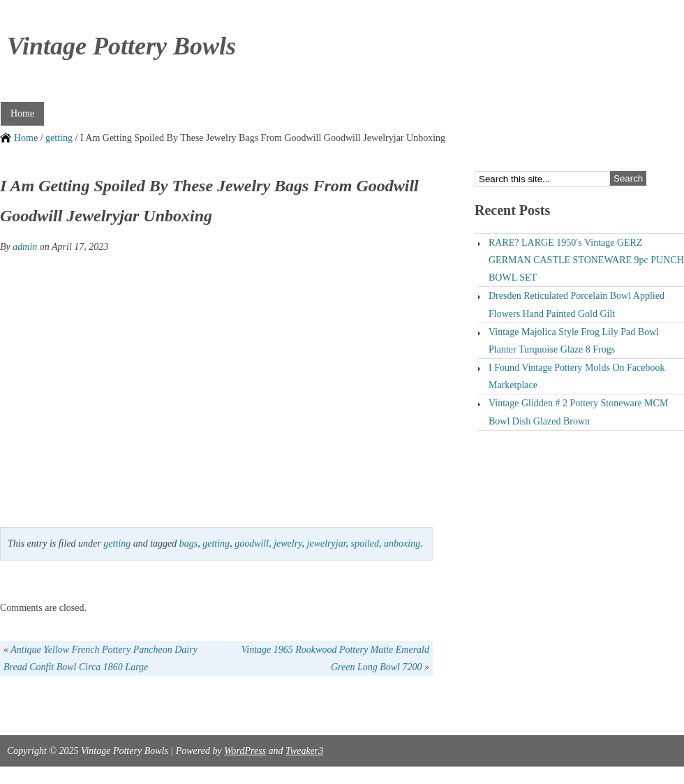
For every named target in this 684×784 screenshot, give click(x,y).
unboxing (402, 543)
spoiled (365, 543)
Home (22, 113)
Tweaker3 (304, 751)
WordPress (245, 751)
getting (59, 138)
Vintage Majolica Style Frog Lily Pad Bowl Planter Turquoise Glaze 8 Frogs (574, 341)
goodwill (252, 543)
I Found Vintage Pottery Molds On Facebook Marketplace (577, 376)
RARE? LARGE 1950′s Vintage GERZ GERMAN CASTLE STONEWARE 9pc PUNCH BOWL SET (586, 260)
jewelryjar (327, 543)
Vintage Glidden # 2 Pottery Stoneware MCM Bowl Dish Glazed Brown (578, 412)
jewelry (288, 543)
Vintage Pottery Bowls (121, 46)
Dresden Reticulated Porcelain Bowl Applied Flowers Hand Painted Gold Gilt (577, 304)
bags (188, 543)
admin (25, 247)
